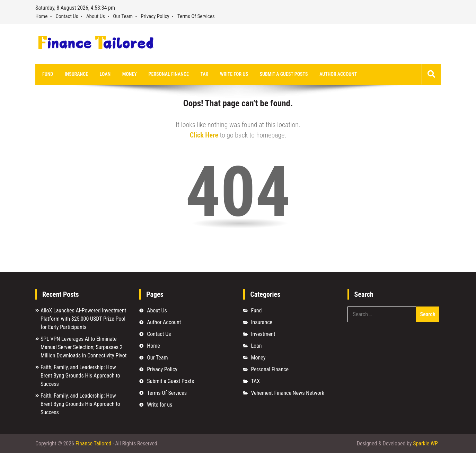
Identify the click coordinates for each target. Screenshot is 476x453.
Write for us (234, 74)
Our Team (123, 16)
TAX (204, 74)
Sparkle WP (425, 443)
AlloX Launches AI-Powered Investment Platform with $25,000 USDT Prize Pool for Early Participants (83, 319)
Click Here (204, 135)
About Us (96, 16)
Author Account (338, 74)
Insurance (76, 74)
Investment (263, 334)
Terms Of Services (196, 16)
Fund (48, 74)
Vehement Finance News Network (288, 393)
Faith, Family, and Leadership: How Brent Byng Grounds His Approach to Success (80, 376)
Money (130, 74)
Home (41, 16)
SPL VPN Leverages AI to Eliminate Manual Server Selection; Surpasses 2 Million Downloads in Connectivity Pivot (83, 347)
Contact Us (67, 16)
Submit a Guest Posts (284, 74)
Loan (105, 74)
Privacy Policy (155, 16)
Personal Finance (169, 74)
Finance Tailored (93, 443)
